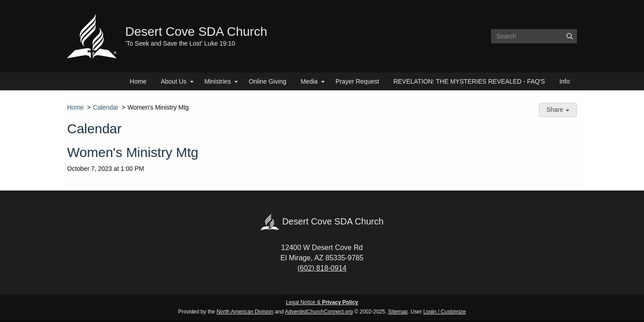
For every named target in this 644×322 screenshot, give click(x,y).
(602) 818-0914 (322, 268)
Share (558, 110)
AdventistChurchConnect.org (319, 312)
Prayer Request (357, 81)
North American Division (245, 312)
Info (565, 81)
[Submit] (570, 36)
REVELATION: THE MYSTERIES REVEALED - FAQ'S (469, 81)
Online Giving (267, 81)
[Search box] (534, 36)
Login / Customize (445, 312)
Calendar (106, 107)
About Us (174, 81)
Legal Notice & (322, 302)
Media (309, 81)
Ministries (218, 81)
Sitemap (398, 312)
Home (138, 81)
